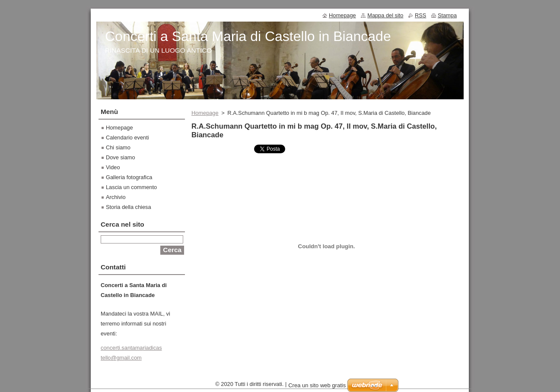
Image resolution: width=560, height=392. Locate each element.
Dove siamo (121, 157)
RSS (420, 15)
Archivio (116, 197)
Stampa (447, 15)
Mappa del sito (385, 15)
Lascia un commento (131, 187)
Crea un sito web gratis (317, 387)
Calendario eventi (127, 138)
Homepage (205, 113)
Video (113, 167)
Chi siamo (118, 147)
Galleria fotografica (129, 177)
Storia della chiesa (129, 207)
